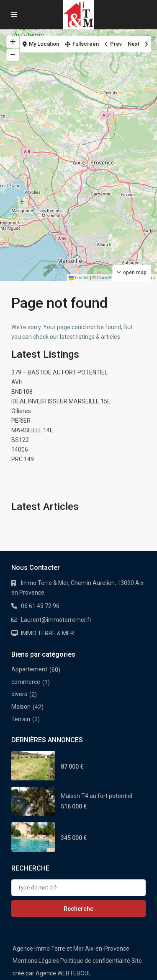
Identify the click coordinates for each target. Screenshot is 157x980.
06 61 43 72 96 (40, 606)
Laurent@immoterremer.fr (56, 620)
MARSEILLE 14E (32, 430)
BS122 (20, 440)
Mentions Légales (36, 961)
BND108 (22, 392)
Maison (21, 707)
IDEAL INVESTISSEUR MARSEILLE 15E (61, 401)
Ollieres (21, 411)
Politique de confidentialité (95, 961)
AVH (17, 382)
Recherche (78, 909)
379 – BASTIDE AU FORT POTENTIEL (59, 372)
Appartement (29, 669)
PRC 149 (23, 459)
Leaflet (79, 278)
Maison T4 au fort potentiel (97, 796)
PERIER (21, 421)
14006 (20, 450)
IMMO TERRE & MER (48, 633)
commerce (26, 682)
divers (19, 694)
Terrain (21, 719)
